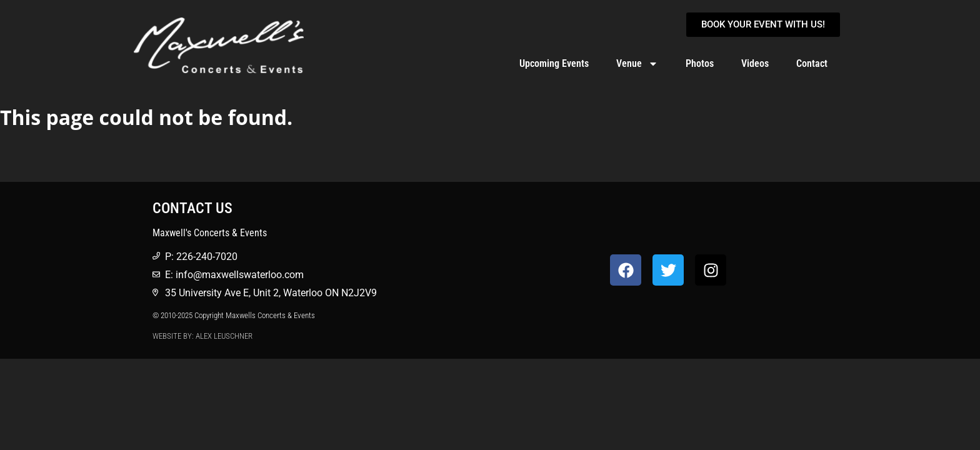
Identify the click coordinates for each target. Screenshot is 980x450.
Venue (637, 64)
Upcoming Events (554, 63)
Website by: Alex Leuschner (202, 336)
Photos (700, 63)
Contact (812, 63)
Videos (755, 63)
